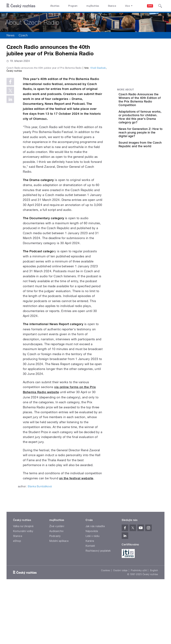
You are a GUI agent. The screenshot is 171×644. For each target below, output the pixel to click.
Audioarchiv (56, 588)
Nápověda (92, 588)
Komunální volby (23, 588)
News (11, 35)
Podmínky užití (139, 627)
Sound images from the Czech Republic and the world (149, 169)
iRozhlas (53, 6)
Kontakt (90, 603)
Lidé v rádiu (93, 593)
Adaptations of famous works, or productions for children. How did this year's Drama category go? (149, 128)
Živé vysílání (57, 583)
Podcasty (55, 593)
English (154, 627)
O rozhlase (115, 6)
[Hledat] (160, 6)
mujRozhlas (84, 6)
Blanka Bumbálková (40, 543)
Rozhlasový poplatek (98, 608)
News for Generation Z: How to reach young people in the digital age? (150, 150)
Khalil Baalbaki (98, 125)
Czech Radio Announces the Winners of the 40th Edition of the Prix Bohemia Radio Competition (151, 103)
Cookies (106, 627)
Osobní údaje (120, 627)
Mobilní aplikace (59, 598)
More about (126, 90)
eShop (17, 598)
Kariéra (90, 598)
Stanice (100, 6)
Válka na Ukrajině (23, 583)
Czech (23, 35)
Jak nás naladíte (95, 583)
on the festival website (76, 535)
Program (68, 6)
